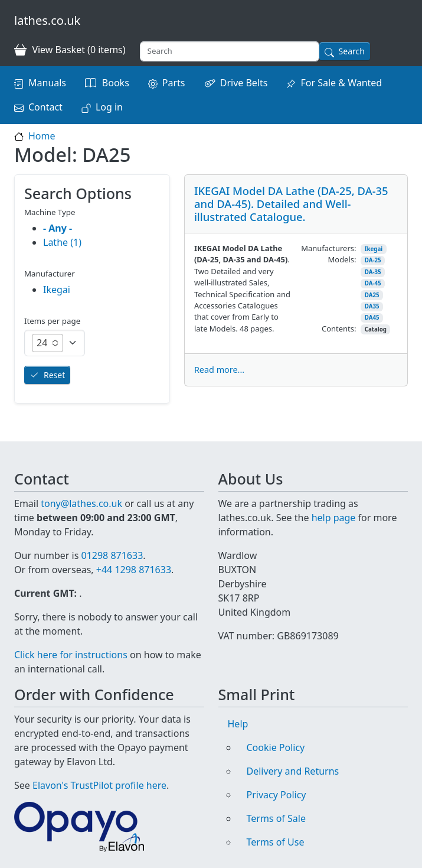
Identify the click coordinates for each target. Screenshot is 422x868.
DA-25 (373, 260)
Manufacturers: (328, 248)
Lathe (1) (62, 242)
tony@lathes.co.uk (81, 503)
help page (334, 518)
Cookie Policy (276, 747)
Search (352, 51)
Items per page (52, 321)
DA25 (372, 295)
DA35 (372, 306)
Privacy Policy (277, 795)
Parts (174, 83)
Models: (342, 259)
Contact (45, 107)
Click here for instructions (71, 655)
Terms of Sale (276, 818)
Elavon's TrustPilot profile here (99, 785)
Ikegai (374, 249)
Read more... (219, 370)
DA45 (372, 318)
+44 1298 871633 (134, 570)
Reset (54, 375)
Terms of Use (276, 842)
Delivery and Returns (293, 771)
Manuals (47, 83)
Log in (109, 107)
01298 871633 (112, 555)
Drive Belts (244, 83)
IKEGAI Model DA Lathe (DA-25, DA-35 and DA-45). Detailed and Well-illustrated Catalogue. (291, 204)
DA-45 (373, 283)
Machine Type (50, 212)
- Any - (58, 228)
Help (238, 724)
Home (42, 136)
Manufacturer (50, 274)
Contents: (339, 329)
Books (116, 83)
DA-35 (373, 272)
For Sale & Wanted (341, 83)
